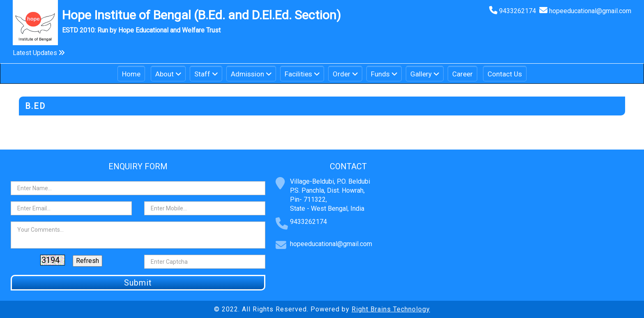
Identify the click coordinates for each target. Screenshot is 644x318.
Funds (380, 74)
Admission (247, 74)
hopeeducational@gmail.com (590, 11)
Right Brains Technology (391, 309)
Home (131, 74)
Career (462, 74)
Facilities (298, 74)
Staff (202, 74)
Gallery (421, 74)
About (164, 74)
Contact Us (505, 74)
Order (342, 74)
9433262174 (519, 11)
